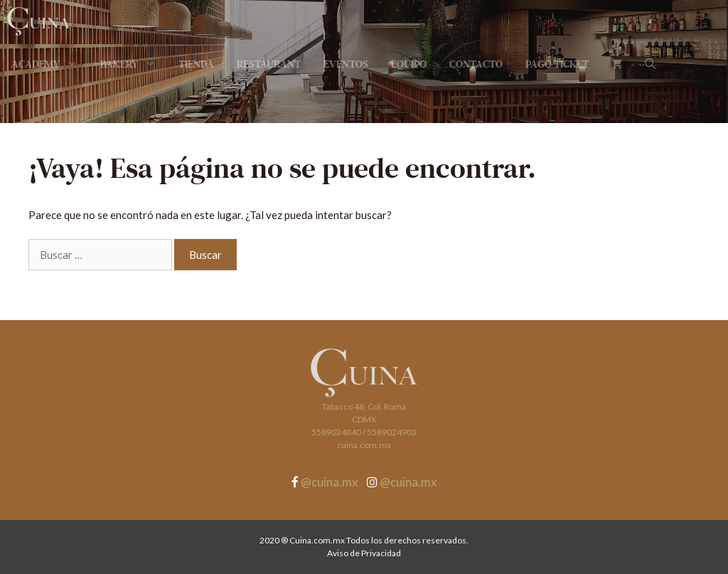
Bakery (134, 64)
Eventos (346, 64)
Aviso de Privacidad (364, 553)
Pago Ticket (557, 64)
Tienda (196, 64)
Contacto (476, 64)
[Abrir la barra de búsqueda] (650, 64)
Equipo (409, 64)
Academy (50, 64)
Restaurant (269, 64)
